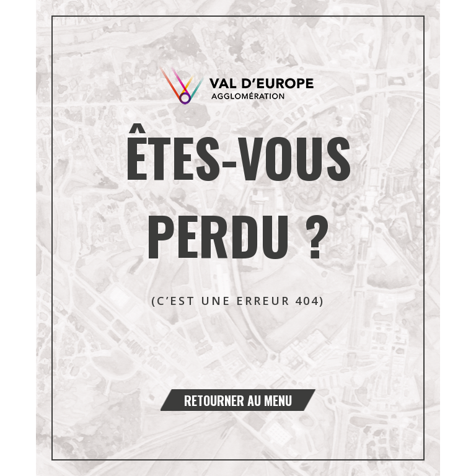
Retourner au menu (238, 400)
